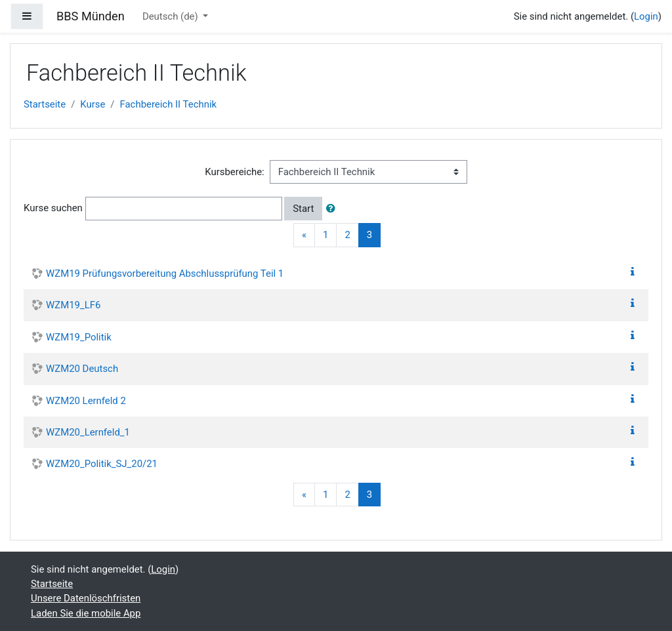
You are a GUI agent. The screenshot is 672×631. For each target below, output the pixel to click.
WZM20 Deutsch (82, 369)
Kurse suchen (53, 208)
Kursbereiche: (234, 172)
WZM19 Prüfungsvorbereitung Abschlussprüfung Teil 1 (165, 274)
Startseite (45, 104)
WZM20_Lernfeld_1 (88, 432)
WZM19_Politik (79, 337)
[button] (333, 209)
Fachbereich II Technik (169, 104)
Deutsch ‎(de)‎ (171, 16)
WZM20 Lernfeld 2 (86, 401)
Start (303, 209)
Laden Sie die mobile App (86, 613)
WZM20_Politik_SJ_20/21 (102, 464)
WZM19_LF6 (73, 305)
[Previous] (304, 235)
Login (646, 16)
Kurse (93, 104)
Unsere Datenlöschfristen (86, 598)
